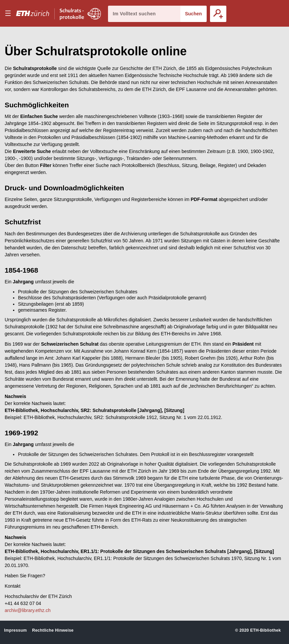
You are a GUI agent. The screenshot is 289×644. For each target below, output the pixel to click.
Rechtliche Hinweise (53, 630)
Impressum (15, 630)
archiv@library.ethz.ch (28, 610)
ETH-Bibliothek (265, 630)
